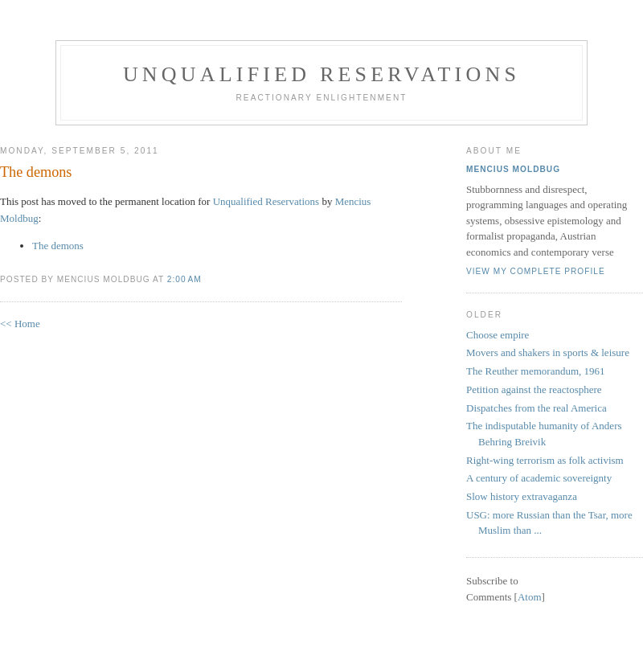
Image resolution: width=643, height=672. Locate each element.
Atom (530, 597)
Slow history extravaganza (522, 496)
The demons (36, 172)
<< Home (20, 324)
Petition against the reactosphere (534, 389)
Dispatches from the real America (537, 408)
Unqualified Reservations (321, 74)
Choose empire (498, 335)
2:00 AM (184, 279)
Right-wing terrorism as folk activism (545, 460)
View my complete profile (536, 271)
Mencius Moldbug (513, 169)
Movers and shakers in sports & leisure (548, 352)
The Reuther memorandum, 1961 (536, 371)
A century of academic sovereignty (539, 478)
